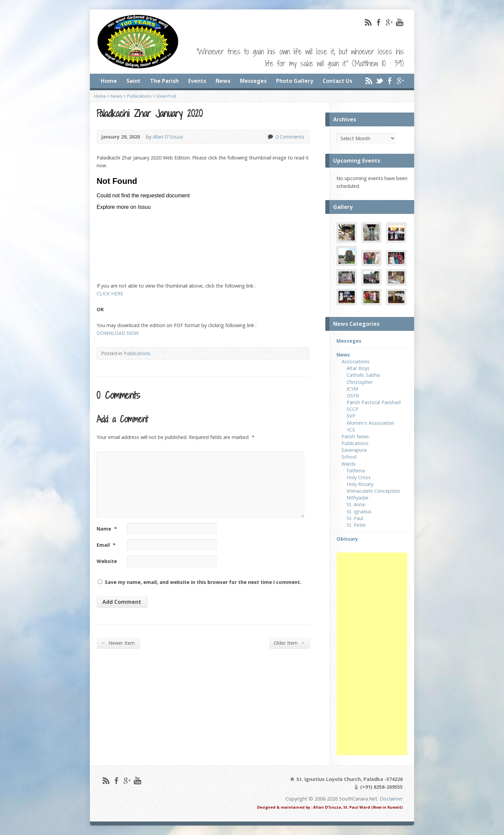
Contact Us (337, 81)
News (223, 81)
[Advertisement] (372, 654)
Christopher (360, 382)
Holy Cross (359, 477)
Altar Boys (358, 368)
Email (106, 545)
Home (109, 81)
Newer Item (118, 643)
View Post (166, 96)
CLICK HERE (110, 293)
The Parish (164, 81)
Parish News (355, 436)
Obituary (347, 539)
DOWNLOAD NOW (118, 333)
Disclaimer (391, 799)
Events (197, 81)
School (349, 457)
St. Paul (355, 518)
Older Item (289, 643)
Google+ (389, 22)
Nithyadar (358, 498)
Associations (356, 361)
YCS (351, 430)
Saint (133, 81)
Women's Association (370, 423)
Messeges (253, 81)
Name (107, 529)
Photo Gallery (295, 81)
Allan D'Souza (168, 137)
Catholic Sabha (363, 375)
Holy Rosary (360, 484)
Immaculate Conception (373, 491)
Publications (139, 96)
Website (107, 561)
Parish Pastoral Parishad (374, 402)
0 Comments (270, 137)
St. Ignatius (359, 511)
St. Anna (356, 504)
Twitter (379, 81)
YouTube (399, 22)
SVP (351, 416)
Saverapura (354, 450)
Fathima (356, 471)
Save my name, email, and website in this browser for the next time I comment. (203, 582)
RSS (368, 22)
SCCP (352, 409)
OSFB (353, 396)
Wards (349, 464)
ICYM (352, 389)
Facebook (379, 22)
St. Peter (356, 525)
